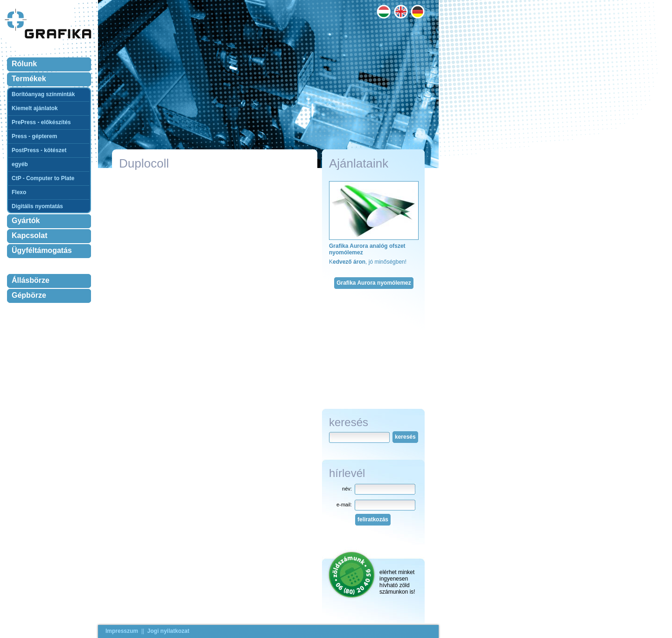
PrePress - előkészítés (41, 122)
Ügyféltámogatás (42, 250)
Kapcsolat (29, 235)
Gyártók (26, 221)
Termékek (29, 79)
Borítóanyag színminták (43, 94)
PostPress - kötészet (39, 150)
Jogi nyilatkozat (168, 631)
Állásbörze (31, 280)
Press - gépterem (34, 136)
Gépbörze (29, 295)
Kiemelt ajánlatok (35, 108)
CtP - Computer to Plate (43, 178)
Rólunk (24, 64)
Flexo (19, 192)
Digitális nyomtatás (37, 206)
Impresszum (122, 631)
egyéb (20, 164)
